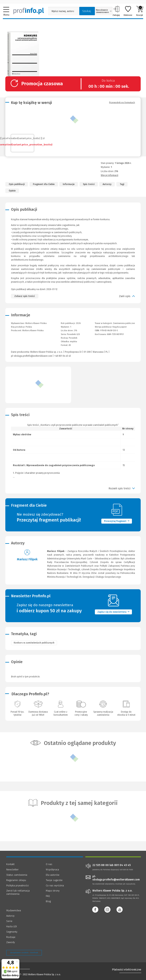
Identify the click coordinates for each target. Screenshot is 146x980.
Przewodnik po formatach (122, 102)
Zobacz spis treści (25, 296)
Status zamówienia (17, 875)
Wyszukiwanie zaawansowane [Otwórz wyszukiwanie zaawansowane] (104, 11)
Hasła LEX (12, 926)
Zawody (11, 942)
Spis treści (89, 184)
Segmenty (12, 932)
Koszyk (140, 11)
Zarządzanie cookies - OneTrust (24, 953)
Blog (48, 901)
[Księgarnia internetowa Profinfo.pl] (29, 11)
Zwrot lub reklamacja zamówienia (18, 892)
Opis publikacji (17, 184)
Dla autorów (53, 875)
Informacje (69, 184)
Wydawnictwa (14, 910)
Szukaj (87, 11)
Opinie (12, 191)
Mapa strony (53, 891)
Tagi (122, 184)
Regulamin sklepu (16, 880)
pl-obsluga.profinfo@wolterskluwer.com (32, 356)
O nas (49, 864)
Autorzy (107, 184)
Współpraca (52, 870)
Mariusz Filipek (27, 559)
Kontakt (10, 864)
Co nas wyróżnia (55, 886)
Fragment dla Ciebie (44, 184)
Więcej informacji (109, 175)
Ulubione (128, 11)
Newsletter (12, 870)
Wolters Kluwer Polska (33, 331)
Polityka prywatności (17, 886)
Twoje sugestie (54, 880)
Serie (9, 921)
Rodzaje (11, 937)
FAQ (48, 896)
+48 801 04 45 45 (63, 356)
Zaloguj (116, 11)
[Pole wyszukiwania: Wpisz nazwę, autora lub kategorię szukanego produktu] (63, 11)
